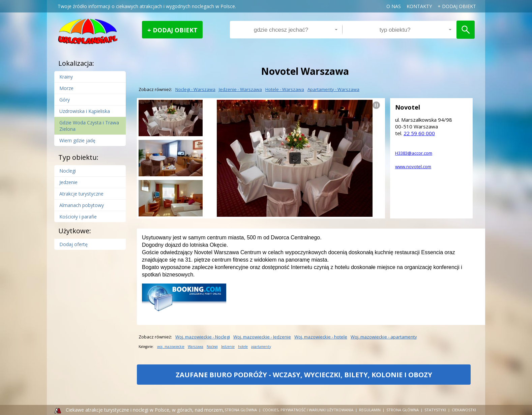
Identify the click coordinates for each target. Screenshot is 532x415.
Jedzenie (68, 182)
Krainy (66, 77)
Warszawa (196, 347)
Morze (66, 88)
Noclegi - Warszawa (195, 89)
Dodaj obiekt (175, 30)
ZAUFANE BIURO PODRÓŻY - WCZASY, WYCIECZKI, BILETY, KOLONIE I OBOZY (304, 377)
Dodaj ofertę (73, 244)
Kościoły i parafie (78, 217)
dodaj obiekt (459, 6)
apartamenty (261, 347)
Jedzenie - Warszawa (240, 89)
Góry (65, 100)
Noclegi (68, 171)
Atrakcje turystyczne (81, 194)
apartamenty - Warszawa (333, 89)
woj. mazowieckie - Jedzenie (262, 337)
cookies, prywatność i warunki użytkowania (308, 410)
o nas (394, 6)
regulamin (370, 410)
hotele (243, 347)
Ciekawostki (464, 410)
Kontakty (419, 6)
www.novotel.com (413, 167)
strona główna (403, 410)
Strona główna (241, 410)
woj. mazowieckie (171, 347)
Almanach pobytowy (82, 205)
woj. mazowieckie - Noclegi (203, 337)
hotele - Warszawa (285, 89)
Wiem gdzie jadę (77, 140)
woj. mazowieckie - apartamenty (384, 337)
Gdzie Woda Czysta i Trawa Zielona (89, 126)
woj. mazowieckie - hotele (321, 337)
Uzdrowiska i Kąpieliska (85, 111)
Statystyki (435, 410)
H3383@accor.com (414, 153)
